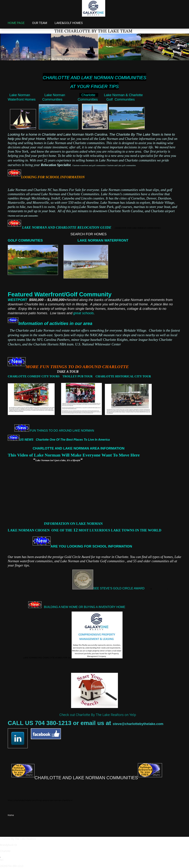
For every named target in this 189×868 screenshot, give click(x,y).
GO (10, 240)
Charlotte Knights (115, 340)
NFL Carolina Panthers (53, 340)
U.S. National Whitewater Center (99, 344)
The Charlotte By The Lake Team (135, 134)
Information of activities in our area (55, 323)
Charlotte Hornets (46, 344)
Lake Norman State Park (96, 207)
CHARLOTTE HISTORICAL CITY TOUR (123, 376)
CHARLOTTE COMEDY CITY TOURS (35, 376)
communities (160, 561)
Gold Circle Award (77, 557)
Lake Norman (20, 95)
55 (134, 561)
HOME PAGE (16, 23)
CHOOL (101, 546)
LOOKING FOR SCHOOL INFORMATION (54, 177)
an (139, 561)
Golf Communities (120, 99)
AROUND (65, 431)
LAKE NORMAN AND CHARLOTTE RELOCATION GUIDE (91, 227)
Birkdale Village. (135, 330)
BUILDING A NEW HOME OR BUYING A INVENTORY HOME (85, 607)
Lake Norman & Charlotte (124, 95)
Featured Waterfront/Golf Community (60, 294)
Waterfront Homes (25, 99)
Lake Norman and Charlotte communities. (76, 143)
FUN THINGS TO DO (44, 431)
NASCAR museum (102, 335)
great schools (84, 313)
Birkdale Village (163, 203)
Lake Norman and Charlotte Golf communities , (94, 561)
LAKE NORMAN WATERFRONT (103, 240)
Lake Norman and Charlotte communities (128, 160)
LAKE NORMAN (83, 431)
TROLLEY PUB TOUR (77, 376)
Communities (59, 99)
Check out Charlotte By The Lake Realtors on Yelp (98, 715)
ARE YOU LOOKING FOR (71, 546)
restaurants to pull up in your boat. (32, 211)
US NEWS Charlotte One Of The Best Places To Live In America (66, 440)
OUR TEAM (40, 23)
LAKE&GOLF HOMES (69, 23)
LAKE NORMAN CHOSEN (29, 530)
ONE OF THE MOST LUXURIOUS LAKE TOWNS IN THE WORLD (106, 530)
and (130, 561)
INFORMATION (121, 546)
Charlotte (89, 95)
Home (11, 815)
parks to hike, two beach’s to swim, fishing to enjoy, (44, 207)
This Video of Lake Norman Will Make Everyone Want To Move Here (74, 455)
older (147, 561)
